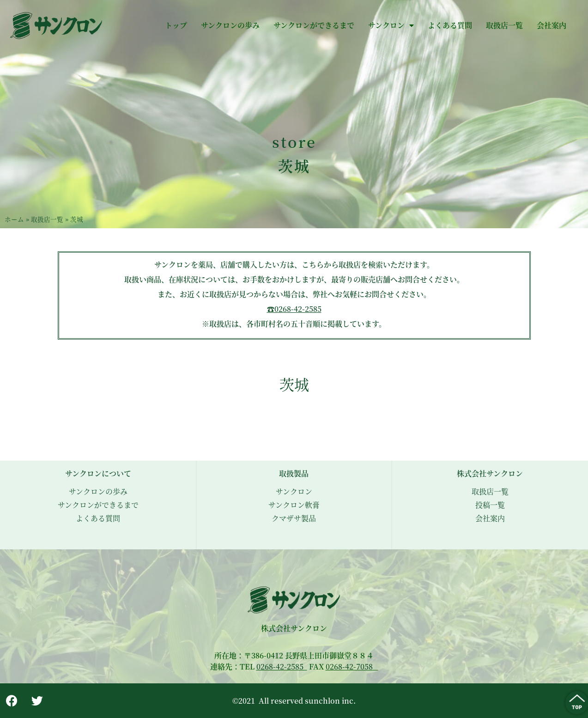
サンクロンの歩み (230, 25)
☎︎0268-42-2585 (294, 309)
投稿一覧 (490, 505)
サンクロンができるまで (314, 25)
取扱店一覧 (504, 25)
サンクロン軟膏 (294, 505)
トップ (176, 25)
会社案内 (552, 25)
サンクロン (391, 25)
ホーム (14, 219)
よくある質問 (450, 25)
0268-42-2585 (281, 666)
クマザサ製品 (294, 518)
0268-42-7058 (349, 666)
